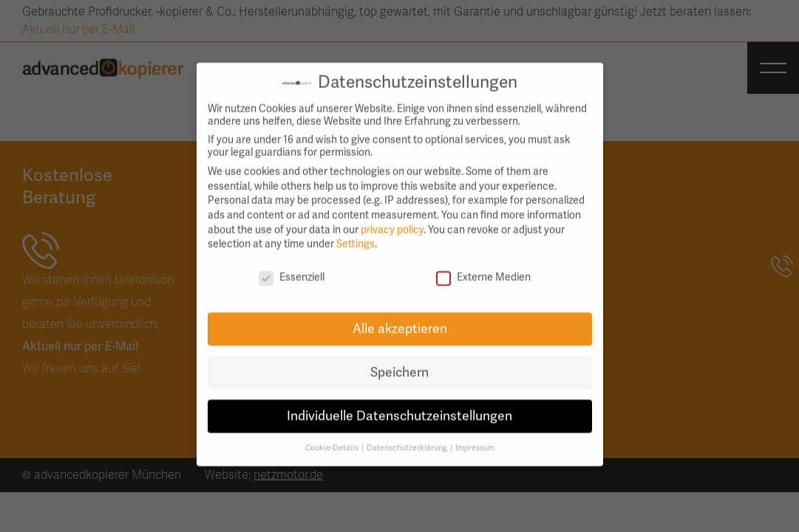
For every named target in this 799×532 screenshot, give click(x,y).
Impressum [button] (475, 439)
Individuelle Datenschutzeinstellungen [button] (399, 407)
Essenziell (292, 269)
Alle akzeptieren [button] (400, 320)
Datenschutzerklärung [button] (408, 439)
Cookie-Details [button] (333, 439)
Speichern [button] (399, 364)
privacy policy (392, 221)
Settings (356, 236)
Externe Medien (483, 269)
